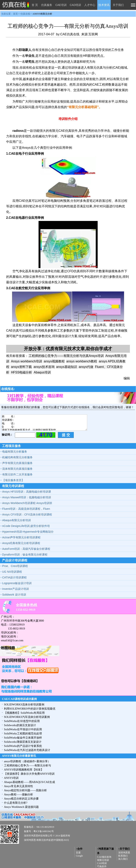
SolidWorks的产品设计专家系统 (23, 746)
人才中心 (90, 5)
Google (79, 856)
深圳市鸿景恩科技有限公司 (38, 836)
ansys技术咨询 (44, 367)
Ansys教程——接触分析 (18, 795)
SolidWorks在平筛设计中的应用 (23, 729)
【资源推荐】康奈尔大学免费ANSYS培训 (29, 774)
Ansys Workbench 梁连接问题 (21, 807)
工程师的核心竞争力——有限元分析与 (27, 766)
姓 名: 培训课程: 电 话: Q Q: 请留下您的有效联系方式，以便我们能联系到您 (44, 423)
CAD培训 (76, 5)
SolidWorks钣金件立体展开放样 (23, 738)
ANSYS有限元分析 (42, 14)
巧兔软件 (102, 866)
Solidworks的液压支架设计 (20, 725)
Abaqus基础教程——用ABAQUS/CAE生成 (29, 782)
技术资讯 (104, 5)
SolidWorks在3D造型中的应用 (22, 721)
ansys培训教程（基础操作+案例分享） (27, 761)
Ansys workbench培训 (26, 361)
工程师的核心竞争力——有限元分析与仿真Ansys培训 (66, 356)
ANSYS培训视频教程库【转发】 (24, 770)
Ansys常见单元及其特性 (18, 786)
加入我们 (123, 859)
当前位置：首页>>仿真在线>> (27, 14)
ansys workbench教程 (82, 361)
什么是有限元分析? (16, 803)
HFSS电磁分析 (21, 372)
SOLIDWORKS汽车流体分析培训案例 (27, 717)
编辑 (127, 378)
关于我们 (118, 5)
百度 (78, 853)
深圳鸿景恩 (124, 853)
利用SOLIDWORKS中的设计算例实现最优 (30, 709)
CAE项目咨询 (104, 857)
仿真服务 (47, 5)
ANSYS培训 (11, 778)
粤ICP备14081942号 (44, 831)
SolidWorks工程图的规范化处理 (23, 734)
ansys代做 (86, 367)
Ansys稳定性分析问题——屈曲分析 (25, 790)
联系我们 (123, 856)
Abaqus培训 (42, 372)
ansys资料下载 (21, 367)
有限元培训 (103, 860)
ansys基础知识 (67, 367)
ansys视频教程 (54, 361)
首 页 (35, 5)
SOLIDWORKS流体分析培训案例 (24, 705)
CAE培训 (61, 5)
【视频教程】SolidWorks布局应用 (24, 713)
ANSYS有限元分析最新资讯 (19, 756)
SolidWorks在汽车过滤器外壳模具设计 (27, 750)
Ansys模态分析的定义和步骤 (21, 799)
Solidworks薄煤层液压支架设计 (23, 742)
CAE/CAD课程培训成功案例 (19, 699)
